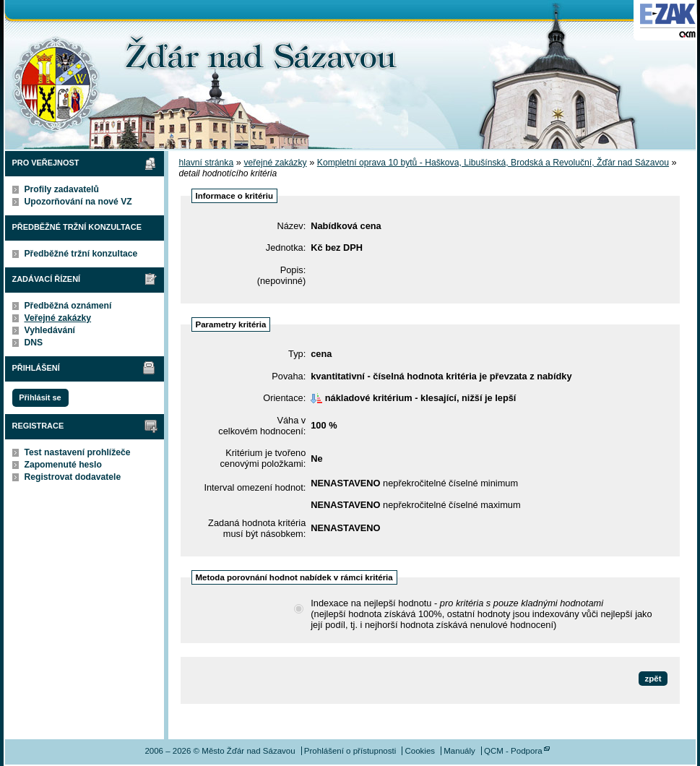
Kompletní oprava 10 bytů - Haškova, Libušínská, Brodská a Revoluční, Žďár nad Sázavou (493, 163)
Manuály (459, 751)
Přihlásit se (40, 397)
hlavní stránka (207, 163)
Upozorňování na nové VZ (78, 202)
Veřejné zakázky (58, 318)
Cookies (420, 751)
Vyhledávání (50, 330)
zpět (653, 679)
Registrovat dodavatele (73, 477)
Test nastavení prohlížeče (78, 452)
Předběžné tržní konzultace (81, 254)
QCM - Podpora (513, 751)
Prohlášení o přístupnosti (350, 751)
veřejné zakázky (275, 163)
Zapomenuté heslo (63, 465)
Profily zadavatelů (62, 189)
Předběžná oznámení (68, 306)
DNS (34, 343)
